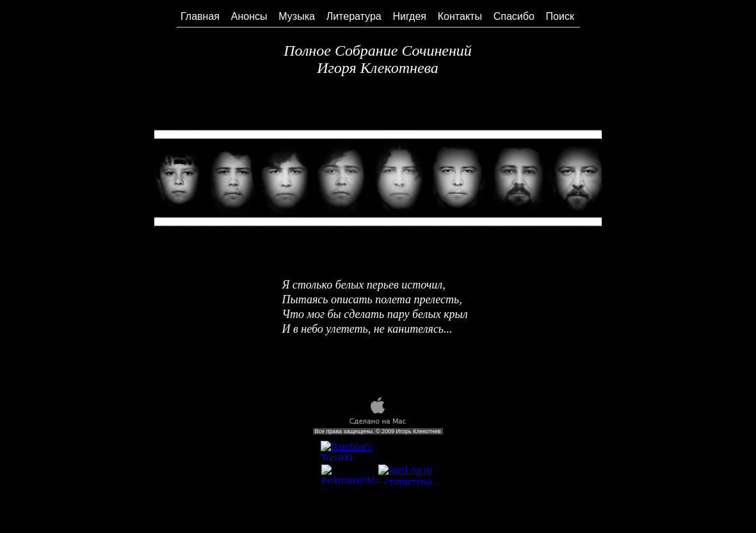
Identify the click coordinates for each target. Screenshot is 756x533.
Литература (354, 16)
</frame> (349, 451)
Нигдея (410, 16)
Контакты (460, 16)
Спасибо (514, 16)
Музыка (297, 16)
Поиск (560, 16)
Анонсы (249, 16)
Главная (200, 16)
